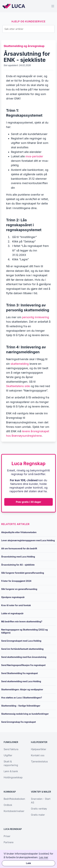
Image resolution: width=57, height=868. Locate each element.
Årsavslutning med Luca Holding (18, 557)
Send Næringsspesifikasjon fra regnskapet (23, 665)
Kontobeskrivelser (14, 811)
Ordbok (8, 805)
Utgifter (8, 755)
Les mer (44, 857)
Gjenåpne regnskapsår (13, 597)
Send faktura (11, 749)
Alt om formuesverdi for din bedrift (19, 548)
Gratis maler (38, 815)
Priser (7, 836)
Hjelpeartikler (39, 749)
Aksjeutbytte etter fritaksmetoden (19, 532)
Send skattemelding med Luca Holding (21, 681)
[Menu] (53, 6)
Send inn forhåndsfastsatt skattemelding (22, 649)
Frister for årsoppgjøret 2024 (16, 581)
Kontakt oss (38, 755)
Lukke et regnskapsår (12, 613)
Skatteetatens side (18, 386)
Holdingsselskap (13, 777)
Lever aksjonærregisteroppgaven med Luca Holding (28, 540)
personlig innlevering (35, 317)
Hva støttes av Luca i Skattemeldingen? (22, 698)
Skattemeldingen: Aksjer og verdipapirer (22, 689)
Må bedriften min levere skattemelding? (22, 621)
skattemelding (20, 364)
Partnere (9, 842)
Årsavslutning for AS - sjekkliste (18, 565)
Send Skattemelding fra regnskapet (20, 673)
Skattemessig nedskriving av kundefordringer (25, 714)
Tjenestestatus (39, 761)
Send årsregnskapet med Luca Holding (21, 641)
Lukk (28, 863)
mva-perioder (34, 156)
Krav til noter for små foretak (16, 605)
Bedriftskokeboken (14, 799)
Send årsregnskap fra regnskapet (19, 722)
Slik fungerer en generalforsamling (19, 589)
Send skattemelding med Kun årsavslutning (24, 657)
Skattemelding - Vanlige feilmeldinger (21, 706)
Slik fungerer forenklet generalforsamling (23, 573)
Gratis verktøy (39, 809)
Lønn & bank (11, 771)
